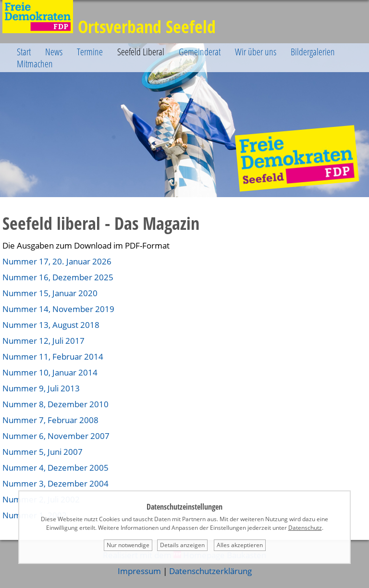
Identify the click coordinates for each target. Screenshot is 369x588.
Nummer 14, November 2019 (58, 309)
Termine (90, 52)
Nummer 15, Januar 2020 (50, 293)
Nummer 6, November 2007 (56, 436)
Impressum (139, 571)
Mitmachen (35, 64)
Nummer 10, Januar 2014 (50, 372)
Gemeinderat (200, 52)
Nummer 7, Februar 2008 (50, 420)
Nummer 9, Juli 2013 (41, 388)
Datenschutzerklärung (210, 571)
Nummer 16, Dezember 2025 (58, 277)
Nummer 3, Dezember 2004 (55, 483)
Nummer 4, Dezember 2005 (55, 468)
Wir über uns (256, 52)
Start (24, 52)
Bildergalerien (313, 52)
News (54, 52)
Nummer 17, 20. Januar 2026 (57, 261)
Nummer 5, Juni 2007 (43, 452)
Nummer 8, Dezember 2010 (55, 404)
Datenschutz (305, 528)
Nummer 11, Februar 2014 (53, 357)
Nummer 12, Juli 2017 (43, 341)
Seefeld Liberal (141, 52)
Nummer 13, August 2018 (51, 325)
